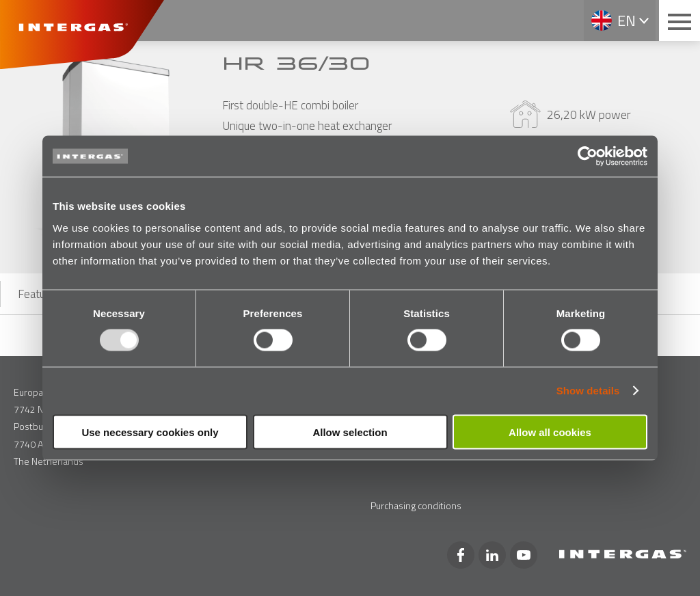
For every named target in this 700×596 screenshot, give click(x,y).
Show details (588, 391)
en (627, 21)
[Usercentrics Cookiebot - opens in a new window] (588, 157)
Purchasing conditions (416, 505)
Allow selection (350, 432)
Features (39, 294)
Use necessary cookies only (150, 432)
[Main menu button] (679, 21)
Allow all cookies (550, 432)
